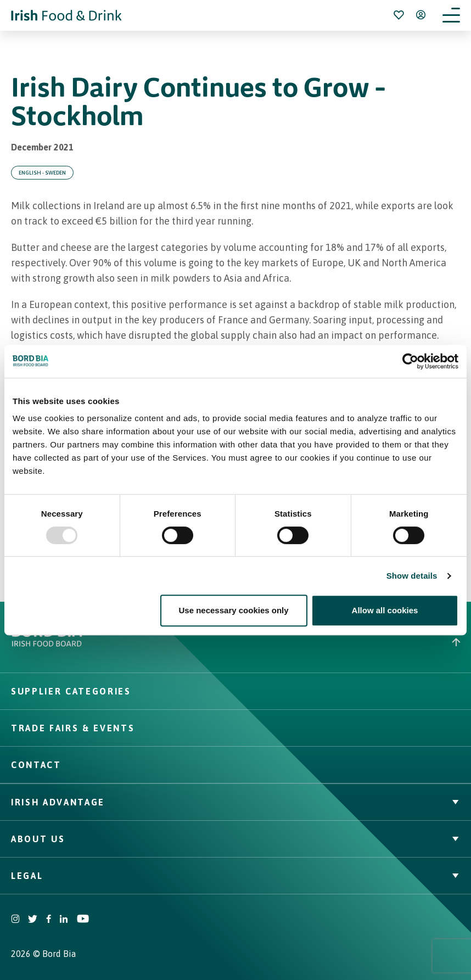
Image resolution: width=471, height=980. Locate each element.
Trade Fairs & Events (73, 728)
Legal (235, 876)
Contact (36, 765)
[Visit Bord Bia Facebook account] (49, 920)
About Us (235, 839)
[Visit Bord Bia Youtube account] (83, 920)
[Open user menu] (420, 15)
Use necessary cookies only (234, 610)
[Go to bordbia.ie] (123, 642)
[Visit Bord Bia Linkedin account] (64, 920)
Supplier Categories (71, 691)
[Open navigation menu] (451, 15)
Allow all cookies (385, 610)
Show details (412, 576)
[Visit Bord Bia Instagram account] (15, 920)
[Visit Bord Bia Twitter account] (33, 920)
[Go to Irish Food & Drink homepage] (66, 15)
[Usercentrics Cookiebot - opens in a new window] (410, 361)
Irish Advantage (235, 802)
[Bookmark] (399, 15)
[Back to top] (353, 642)
